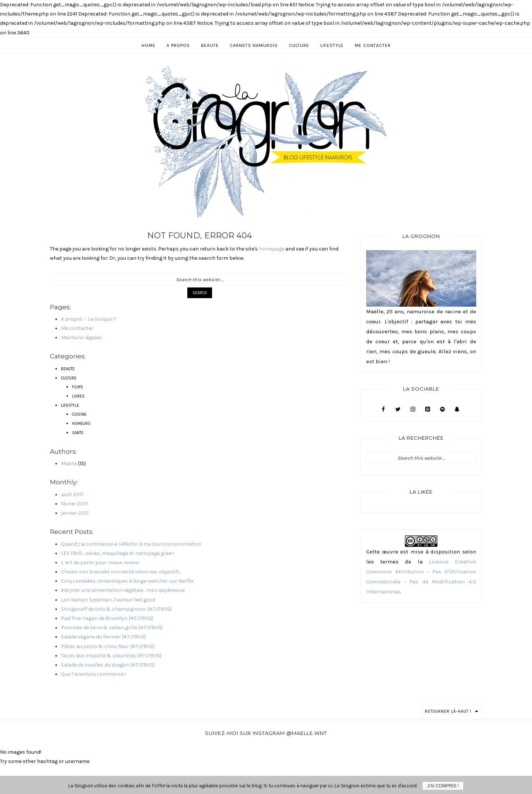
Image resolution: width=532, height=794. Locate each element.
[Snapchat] (457, 409)
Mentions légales (81, 338)
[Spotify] (442, 409)
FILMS (78, 387)
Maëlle (69, 464)
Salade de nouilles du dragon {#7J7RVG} (108, 665)
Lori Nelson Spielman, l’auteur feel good (108, 600)
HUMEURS (81, 424)
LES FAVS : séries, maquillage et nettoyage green (118, 553)
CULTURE (69, 378)
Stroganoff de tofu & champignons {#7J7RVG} (116, 609)
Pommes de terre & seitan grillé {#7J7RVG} (112, 628)
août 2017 (72, 495)
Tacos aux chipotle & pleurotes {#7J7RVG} (111, 656)
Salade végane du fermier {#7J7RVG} (104, 637)
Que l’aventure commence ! (93, 674)
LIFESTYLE (70, 405)
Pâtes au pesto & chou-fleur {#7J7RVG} (108, 646)
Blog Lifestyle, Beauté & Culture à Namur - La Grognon (266, 141)
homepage (272, 249)
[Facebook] (383, 409)
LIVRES (78, 396)
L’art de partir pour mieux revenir (100, 563)
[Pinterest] (427, 409)
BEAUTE (68, 369)
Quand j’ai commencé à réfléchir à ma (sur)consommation (131, 544)
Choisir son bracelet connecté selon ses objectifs (121, 572)
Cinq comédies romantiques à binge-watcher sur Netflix (127, 581)
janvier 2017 (75, 513)
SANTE (78, 433)
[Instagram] (413, 409)
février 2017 (74, 504)
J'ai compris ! (443, 786)
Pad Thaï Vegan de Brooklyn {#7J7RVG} (107, 618)
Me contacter (77, 328)
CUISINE (79, 414)
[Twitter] (398, 409)
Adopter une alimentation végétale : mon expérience (123, 590)
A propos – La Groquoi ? (89, 319)
